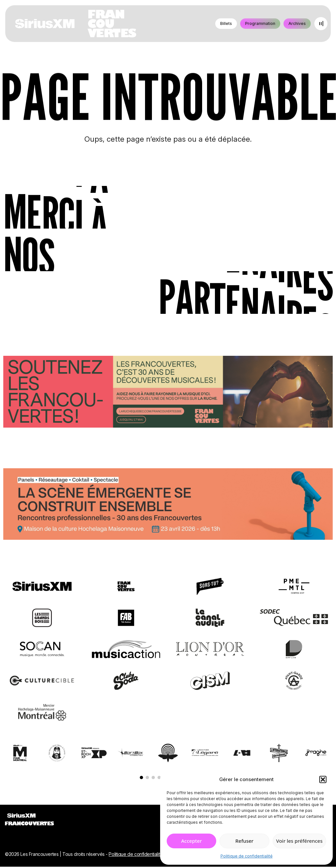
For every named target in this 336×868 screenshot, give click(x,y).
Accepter (191, 841)
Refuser (244, 841)
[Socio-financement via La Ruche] (168, 393)
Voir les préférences (299, 841)
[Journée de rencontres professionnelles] (168, 505)
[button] (323, 779)
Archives (297, 23)
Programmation (260, 23)
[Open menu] (321, 24)
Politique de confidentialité (247, 856)
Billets (226, 23)
